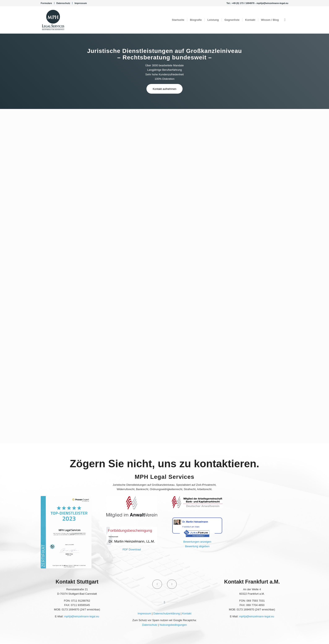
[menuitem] (48, 3)
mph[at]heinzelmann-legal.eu (82, 616)
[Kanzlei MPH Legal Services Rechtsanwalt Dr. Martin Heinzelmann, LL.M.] (53, 20)
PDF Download (132, 549)
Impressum (81, 3)
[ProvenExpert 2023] (66, 532)
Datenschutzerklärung (167, 613)
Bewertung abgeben (197, 546)
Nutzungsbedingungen (173, 625)
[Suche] (285, 20)
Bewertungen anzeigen (197, 542)
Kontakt (187, 613)
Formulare (46, 3)
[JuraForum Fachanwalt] (197, 527)
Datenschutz (63, 3)
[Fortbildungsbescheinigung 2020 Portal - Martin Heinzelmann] (132, 536)
